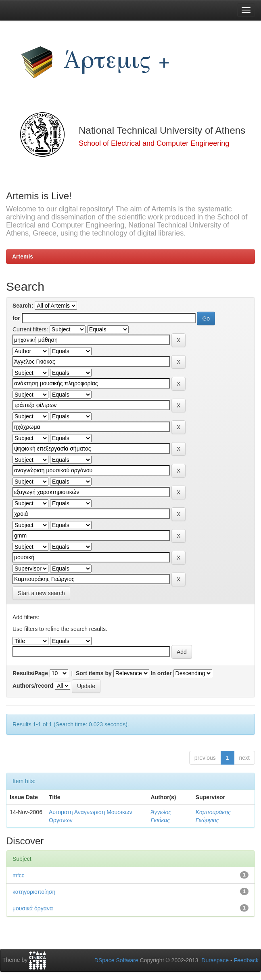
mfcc (19, 875)
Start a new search (41, 593)
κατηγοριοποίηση (34, 892)
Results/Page (30, 673)
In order (161, 673)
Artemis (23, 256)
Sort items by (94, 673)
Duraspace (215, 960)
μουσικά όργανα (33, 908)
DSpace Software (116, 960)
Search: (23, 306)
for (16, 318)
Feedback (246, 960)
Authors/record (33, 686)
